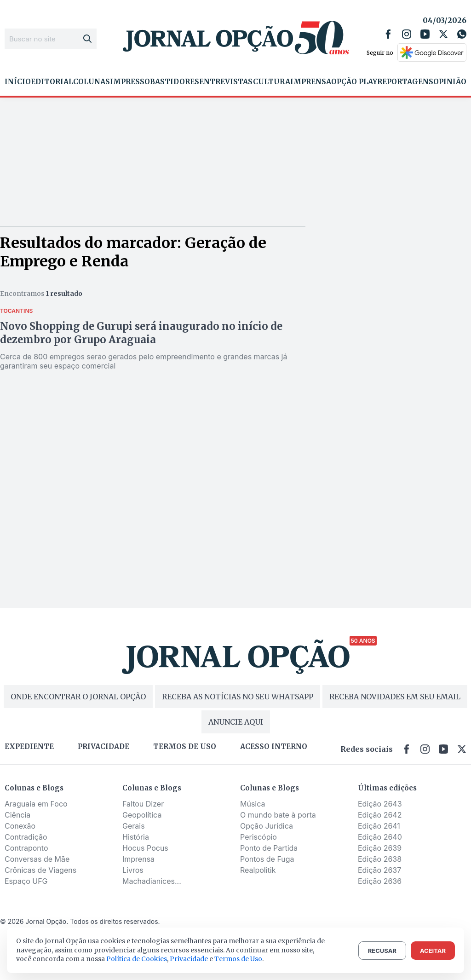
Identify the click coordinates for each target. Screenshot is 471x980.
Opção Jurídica (267, 826)
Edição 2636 (380, 881)
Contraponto (26, 848)
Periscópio (258, 837)
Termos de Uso (238, 959)
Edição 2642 (380, 815)
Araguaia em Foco (36, 804)
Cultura (272, 82)
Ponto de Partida (269, 848)
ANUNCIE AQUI (236, 722)
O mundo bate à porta (278, 815)
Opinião (450, 82)
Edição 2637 (379, 870)
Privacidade (103, 747)
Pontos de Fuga (267, 859)
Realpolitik (258, 870)
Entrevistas (226, 82)
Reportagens (405, 82)
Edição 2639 (380, 848)
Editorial (52, 82)
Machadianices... (152, 881)
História (136, 837)
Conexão (20, 826)
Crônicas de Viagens (40, 870)
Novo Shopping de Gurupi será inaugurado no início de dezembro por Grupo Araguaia (141, 333)
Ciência (17, 815)
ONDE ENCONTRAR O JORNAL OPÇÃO (78, 697)
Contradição (26, 837)
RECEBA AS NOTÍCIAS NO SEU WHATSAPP (238, 697)
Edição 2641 (379, 826)
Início (18, 82)
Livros (133, 870)
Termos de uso (185, 747)
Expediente (29, 747)
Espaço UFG (26, 881)
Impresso (130, 82)
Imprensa (311, 82)
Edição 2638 (380, 859)
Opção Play (354, 82)
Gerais (134, 826)
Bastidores (175, 82)
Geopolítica (142, 815)
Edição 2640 (380, 837)
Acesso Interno (274, 747)
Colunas (92, 82)
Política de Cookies (137, 959)
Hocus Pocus (145, 848)
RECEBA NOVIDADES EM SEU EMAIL (395, 697)
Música (253, 804)
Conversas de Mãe (37, 859)
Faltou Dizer (143, 804)
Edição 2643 (380, 804)
